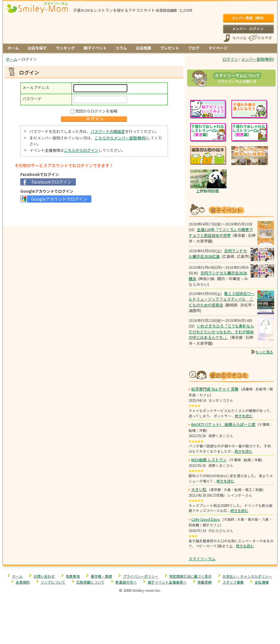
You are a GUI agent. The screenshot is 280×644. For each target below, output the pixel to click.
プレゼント (170, 48)
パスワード (32, 99)
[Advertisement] (94, 214)
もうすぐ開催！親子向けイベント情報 (231, 210)
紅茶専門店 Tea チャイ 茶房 (215, 389)
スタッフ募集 (233, 582)
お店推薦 (144, 48)
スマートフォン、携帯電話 (235, 38)
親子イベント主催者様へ (167, 582)
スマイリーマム (202, 559)
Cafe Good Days (206, 519)
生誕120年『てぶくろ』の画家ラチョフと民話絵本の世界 (221, 232)
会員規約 (23, 582)
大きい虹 (199, 489)
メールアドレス (36, 87)
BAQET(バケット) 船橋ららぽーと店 (223, 424)
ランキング (65, 48)
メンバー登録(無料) (248, 18)
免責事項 (73, 576)
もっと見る (264, 352)
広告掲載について (90, 582)
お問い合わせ (44, 576)
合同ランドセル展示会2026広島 (218, 254)
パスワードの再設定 (108, 131)
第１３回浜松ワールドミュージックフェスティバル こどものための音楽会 (222, 299)
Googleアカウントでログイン (59, 199)
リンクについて (53, 582)
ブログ (194, 48)
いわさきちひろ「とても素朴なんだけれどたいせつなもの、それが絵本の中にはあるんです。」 (221, 332)
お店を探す (37, 48)
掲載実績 (205, 582)
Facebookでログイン (51, 182)
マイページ (218, 48)
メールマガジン (260, 38)
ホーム (13, 48)
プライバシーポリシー (141, 576)
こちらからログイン (81, 150)
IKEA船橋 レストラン (209, 460)
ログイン (248, 29)
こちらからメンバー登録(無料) (121, 138)
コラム (121, 48)
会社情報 (262, 582)
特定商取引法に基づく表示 (190, 576)
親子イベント (95, 48)
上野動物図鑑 (207, 191)
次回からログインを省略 (96, 111)
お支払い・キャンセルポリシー (247, 576)
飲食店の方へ (126, 582)
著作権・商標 (101, 576)
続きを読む (244, 416)
